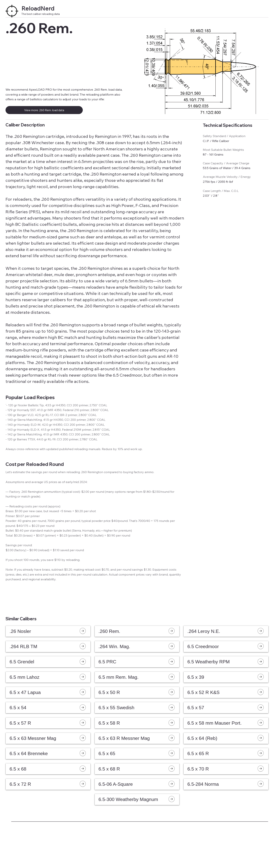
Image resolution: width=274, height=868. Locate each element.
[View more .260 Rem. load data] (44, 110)
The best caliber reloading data (41, 14)
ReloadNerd (38, 8)
